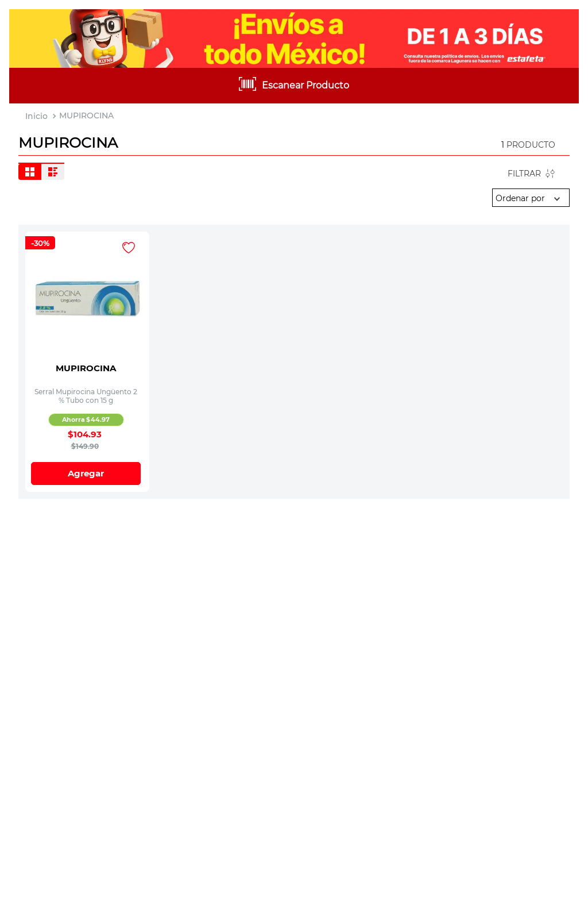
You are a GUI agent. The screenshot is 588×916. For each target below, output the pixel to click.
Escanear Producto (305, 85)
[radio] (30, 172)
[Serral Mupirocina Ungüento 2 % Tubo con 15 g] (87, 297)
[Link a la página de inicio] (36, 116)
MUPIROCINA (86, 116)
